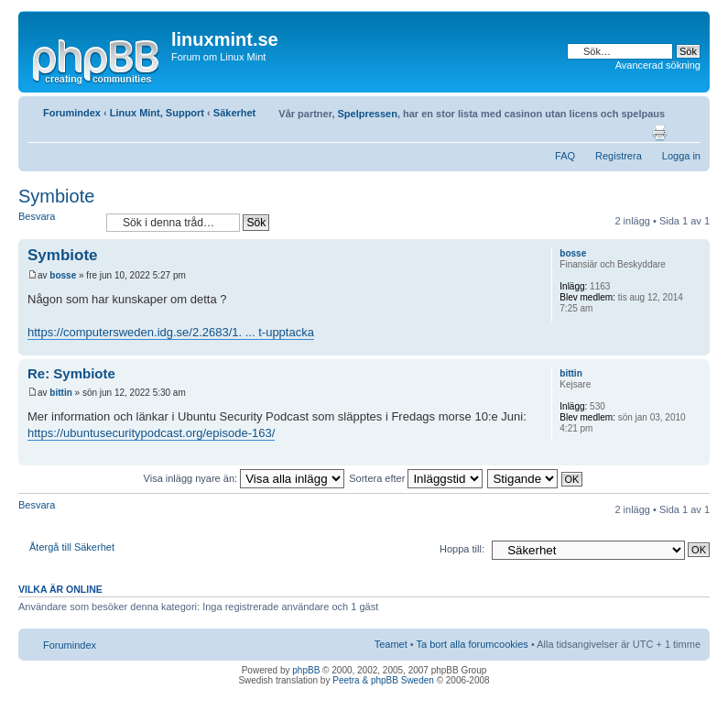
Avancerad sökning (658, 65)
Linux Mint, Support (157, 113)
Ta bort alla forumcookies (473, 644)
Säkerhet (234, 113)
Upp (695, 346)
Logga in (681, 156)
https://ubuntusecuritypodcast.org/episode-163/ (151, 433)
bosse (63, 275)
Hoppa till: (462, 549)
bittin (60, 393)
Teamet (391, 644)
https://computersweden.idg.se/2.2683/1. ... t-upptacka (171, 332)
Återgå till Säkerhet (72, 547)
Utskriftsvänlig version (659, 133)
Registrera (619, 156)
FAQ (565, 156)
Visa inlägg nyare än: (244, 478)
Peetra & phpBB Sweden (383, 680)
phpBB (306, 670)
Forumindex (72, 113)
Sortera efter (416, 478)
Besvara (58, 222)
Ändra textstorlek (687, 133)
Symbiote (56, 196)
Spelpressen (368, 114)
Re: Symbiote (71, 373)
